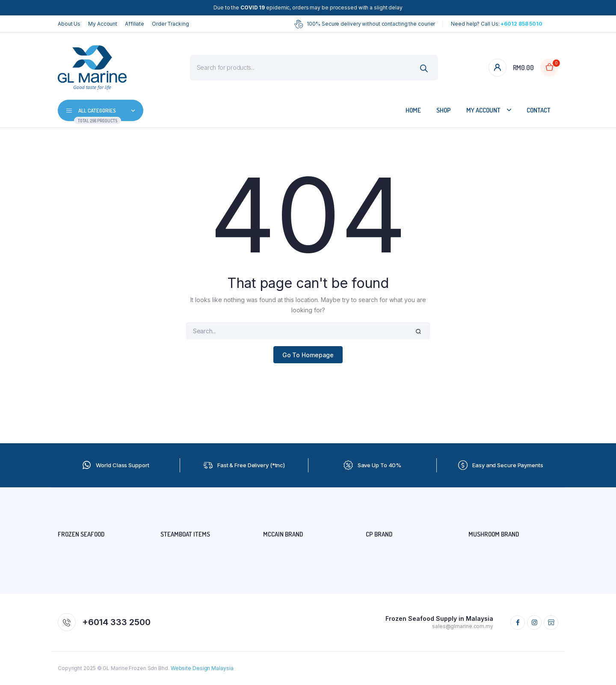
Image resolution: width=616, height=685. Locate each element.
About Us (69, 24)
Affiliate (135, 24)
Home (413, 110)
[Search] (424, 69)
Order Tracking (170, 24)
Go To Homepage (308, 355)
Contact (539, 110)
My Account (103, 24)
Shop (444, 110)
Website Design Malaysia (202, 668)
